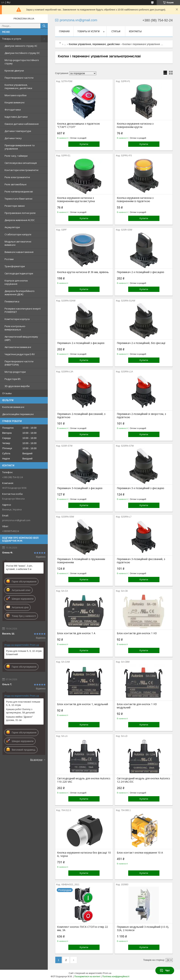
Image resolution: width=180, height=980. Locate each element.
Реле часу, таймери (16, 156)
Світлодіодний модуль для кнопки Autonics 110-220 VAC (84, 780)
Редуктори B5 (13, 379)
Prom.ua (107, 973)
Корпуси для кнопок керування (16, 282)
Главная (64, 31)
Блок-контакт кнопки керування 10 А (140, 853)
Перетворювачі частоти (19, 78)
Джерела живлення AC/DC (20, 220)
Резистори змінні (15, 206)
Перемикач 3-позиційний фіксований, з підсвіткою (141, 561)
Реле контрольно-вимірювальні (15, 328)
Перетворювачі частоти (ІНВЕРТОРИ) (19, 363)
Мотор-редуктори (15, 372)
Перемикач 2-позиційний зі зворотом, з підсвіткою (141, 416)
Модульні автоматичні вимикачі (18, 243)
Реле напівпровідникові (19, 191)
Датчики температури (18, 131)
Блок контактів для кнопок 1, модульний (83, 704)
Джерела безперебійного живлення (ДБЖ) (20, 293)
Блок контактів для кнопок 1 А (76, 633)
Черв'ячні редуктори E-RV (20, 354)
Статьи (116, 31)
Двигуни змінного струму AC (21, 46)
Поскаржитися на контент (87, 977)
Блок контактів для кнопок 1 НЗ (137, 633)
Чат (165, 970)
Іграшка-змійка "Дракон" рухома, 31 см (19, 718)
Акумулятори (12, 227)
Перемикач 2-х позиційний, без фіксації (141, 343)
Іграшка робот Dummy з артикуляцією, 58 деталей (20, 711)
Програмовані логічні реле (20, 213)
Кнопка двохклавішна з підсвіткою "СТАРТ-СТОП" (79, 125)
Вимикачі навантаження (19, 252)
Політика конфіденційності (116, 977)
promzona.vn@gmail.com (16, 520)
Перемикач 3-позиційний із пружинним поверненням (81, 561)
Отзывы (7, 393)
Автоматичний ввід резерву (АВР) (21, 338)
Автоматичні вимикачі (18, 347)
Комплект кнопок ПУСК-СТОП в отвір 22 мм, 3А (82, 929)
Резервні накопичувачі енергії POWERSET (23, 310)
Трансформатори (15, 266)
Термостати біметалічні (18, 199)
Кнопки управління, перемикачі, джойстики (18, 86)
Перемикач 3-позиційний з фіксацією (80, 488)
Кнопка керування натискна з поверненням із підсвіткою (135, 200)
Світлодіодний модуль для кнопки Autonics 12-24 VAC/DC (143, 780)
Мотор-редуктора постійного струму (22, 62)
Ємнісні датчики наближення (22, 124)
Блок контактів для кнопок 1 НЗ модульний (137, 706)
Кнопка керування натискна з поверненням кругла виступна (76, 200)
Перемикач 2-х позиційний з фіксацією (141, 272)
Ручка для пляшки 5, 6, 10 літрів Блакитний (24, 653)
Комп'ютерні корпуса (17, 319)
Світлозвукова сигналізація (21, 163)
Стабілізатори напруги (18, 234)
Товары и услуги (12, 39)
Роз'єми (9, 259)
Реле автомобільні (16, 184)
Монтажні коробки (16, 95)
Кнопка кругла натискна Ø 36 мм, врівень (83, 272)
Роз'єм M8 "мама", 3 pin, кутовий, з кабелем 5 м (19, 567)
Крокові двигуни (14, 71)
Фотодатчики (13, 110)
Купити (84, 144)
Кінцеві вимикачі (15, 102)
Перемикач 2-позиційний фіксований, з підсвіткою (81, 416)
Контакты (135, 31)
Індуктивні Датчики (16, 117)
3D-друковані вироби (17, 386)
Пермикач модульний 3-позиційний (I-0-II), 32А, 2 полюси (143, 929)
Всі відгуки (36, 760)
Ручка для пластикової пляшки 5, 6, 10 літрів (23, 703)
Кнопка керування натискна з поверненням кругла (135, 125)
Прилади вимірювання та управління (20, 147)
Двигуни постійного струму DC (22, 53)
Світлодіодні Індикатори (19, 273)
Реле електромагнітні (17, 177)
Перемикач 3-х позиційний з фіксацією (141, 488)
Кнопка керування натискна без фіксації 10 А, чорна (84, 854)
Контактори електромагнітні (21, 170)
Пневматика (12, 301)
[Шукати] (44, 26)
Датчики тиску (13, 138)
